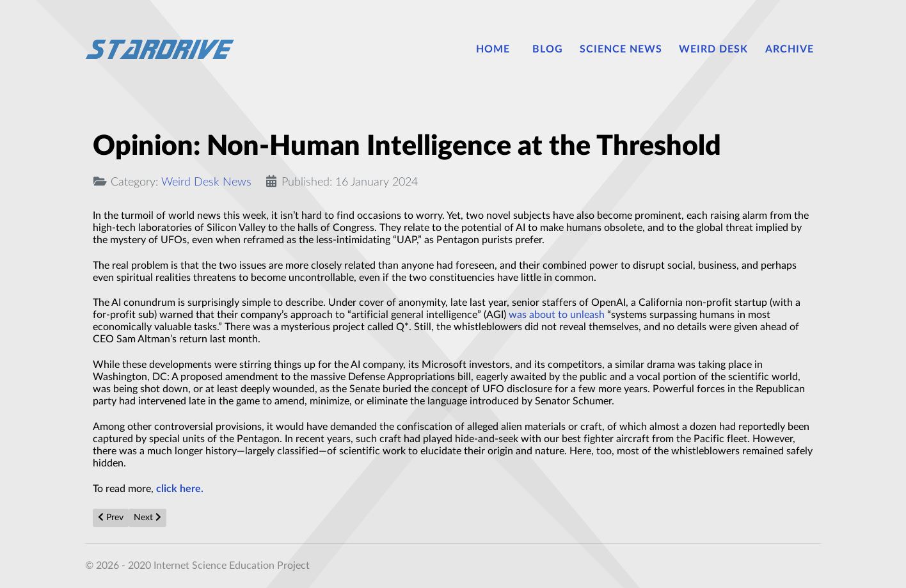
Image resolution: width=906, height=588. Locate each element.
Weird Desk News (206, 182)
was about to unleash (557, 315)
